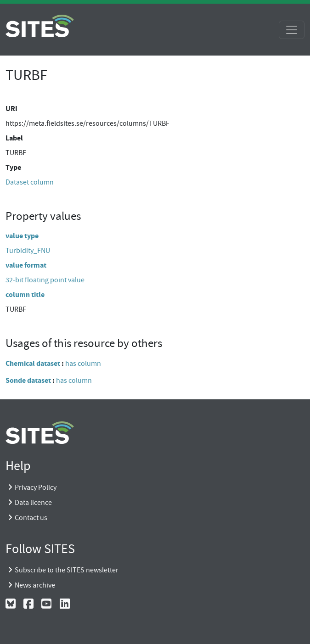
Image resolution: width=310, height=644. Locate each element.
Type (13, 167)
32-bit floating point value (45, 280)
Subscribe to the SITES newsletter (67, 570)
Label (14, 138)
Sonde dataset (28, 380)
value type (22, 236)
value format (26, 265)
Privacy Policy (36, 487)
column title (25, 294)
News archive (35, 585)
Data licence (33, 503)
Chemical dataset (33, 363)
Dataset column (30, 182)
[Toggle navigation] (292, 30)
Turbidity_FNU (28, 251)
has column (83, 364)
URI (11, 109)
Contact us (31, 518)
